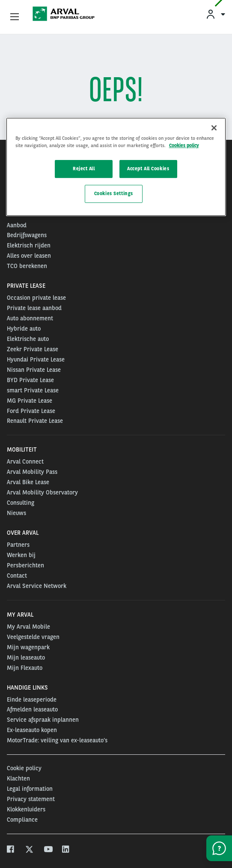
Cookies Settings (114, 193)
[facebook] (11, 850)
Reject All (84, 169)
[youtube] (48, 850)
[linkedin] (66, 850)
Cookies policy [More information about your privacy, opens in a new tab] (184, 145)
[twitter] (29, 850)
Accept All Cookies (148, 169)
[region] (116, 167)
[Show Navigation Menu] (15, 17)
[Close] (214, 128)
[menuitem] (215, 14)
